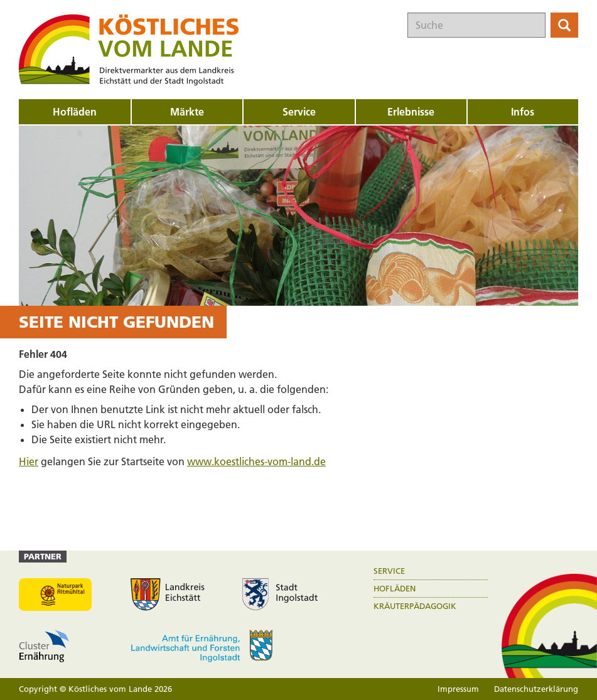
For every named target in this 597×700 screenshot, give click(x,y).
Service (389, 571)
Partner (43, 556)
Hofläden (395, 589)
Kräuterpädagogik (415, 606)
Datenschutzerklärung (536, 689)
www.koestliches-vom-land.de (256, 461)
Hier (29, 461)
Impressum (458, 689)
